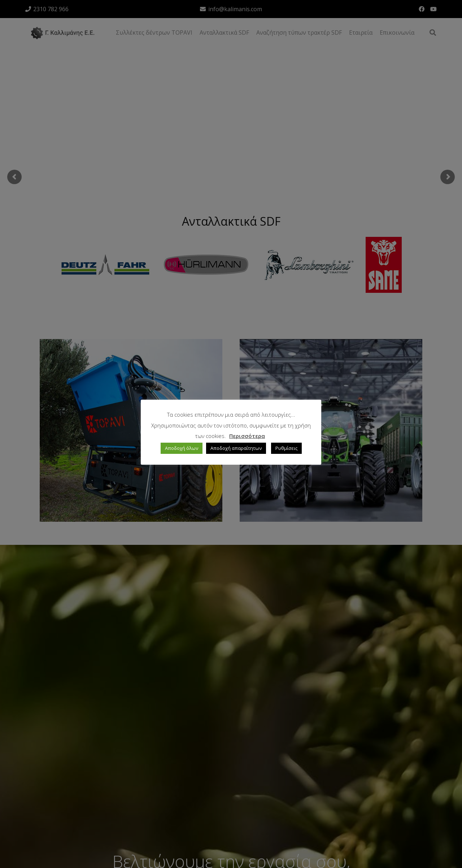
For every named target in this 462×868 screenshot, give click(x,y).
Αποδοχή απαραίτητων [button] (236, 448)
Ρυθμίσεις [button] (286, 448)
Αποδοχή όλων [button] (182, 448)
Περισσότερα (247, 436)
